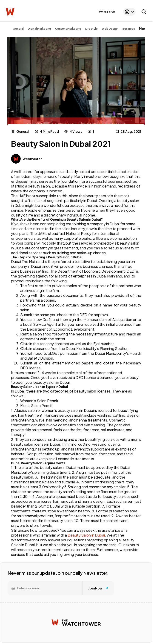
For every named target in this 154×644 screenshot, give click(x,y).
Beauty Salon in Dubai (86, 535)
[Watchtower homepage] (76, 622)
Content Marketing (68, 29)
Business (129, 29)
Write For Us (107, 12)
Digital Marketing (39, 29)
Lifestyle (91, 29)
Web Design (110, 29)
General (18, 29)
